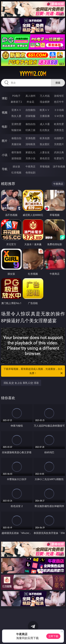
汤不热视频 (59, 166)
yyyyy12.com (33, 74)
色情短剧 (30, 172)
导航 (5, 169)
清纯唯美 (30, 144)
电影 (5, 127)
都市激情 (16, 152)
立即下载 (53, 636)
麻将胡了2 (16, 102)
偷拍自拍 (30, 124)
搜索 (58, 83)
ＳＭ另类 (59, 116)
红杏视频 (16, 172)
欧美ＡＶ (45, 110)
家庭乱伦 (30, 152)
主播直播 (45, 116)
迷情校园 (16, 158)
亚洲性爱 (16, 124)
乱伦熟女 (45, 130)
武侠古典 (59, 152)
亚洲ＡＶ (16, 110)
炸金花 (30, 102)
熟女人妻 (16, 116)
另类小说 (30, 158)
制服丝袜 (16, 130)
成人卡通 (45, 124)
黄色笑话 (45, 158)
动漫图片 (59, 138)
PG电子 (16, 96)
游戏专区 (59, 96)
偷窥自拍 (16, 138)
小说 (5, 155)
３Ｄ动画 (59, 110)
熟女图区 (45, 144)
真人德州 (30, 96)
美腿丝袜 (16, 144)
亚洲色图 (30, 138)
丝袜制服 (30, 116)
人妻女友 (45, 152)
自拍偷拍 (30, 110)
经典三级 (30, 130)
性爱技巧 (59, 158)
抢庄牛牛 (59, 102)
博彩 (5, 98)
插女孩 (16, 166)
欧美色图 (45, 138)
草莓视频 (45, 166)
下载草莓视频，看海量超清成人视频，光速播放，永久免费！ (33, 371)
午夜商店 (30, 166)
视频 (5, 112)
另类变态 (59, 130)
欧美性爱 (59, 124)
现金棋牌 (45, 102)
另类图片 (59, 144)
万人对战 (45, 96)
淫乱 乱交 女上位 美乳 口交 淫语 (21, 383)
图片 (5, 141)
